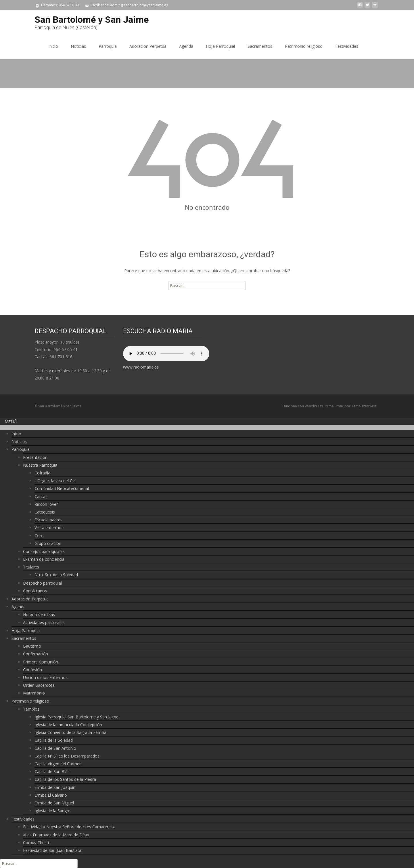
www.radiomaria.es (141, 367)
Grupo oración (48, 543)
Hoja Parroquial (220, 46)
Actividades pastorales (44, 622)
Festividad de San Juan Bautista (52, 850)
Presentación (35, 457)
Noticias (78, 46)
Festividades (347, 46)
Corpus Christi (36, 843)
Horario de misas (39, 614)
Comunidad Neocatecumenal (62, 488)
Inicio (53, 46)
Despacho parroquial (42, 583)
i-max (340, 406)
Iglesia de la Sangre (52, 811)
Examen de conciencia (44, 559)
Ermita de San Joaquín (55, 787)
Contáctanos (35, 591)
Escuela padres (48, 520)
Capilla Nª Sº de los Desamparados (67, 756)
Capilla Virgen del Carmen (58, 764)
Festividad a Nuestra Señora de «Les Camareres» (69, 827)
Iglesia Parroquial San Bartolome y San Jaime (76, 717)
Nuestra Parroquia (40, 465)
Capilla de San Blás (52, 771)
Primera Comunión (41, 662)
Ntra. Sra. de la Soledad (56, 575)
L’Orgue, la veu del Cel (55, 481)
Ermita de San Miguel (54, 803)
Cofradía (42, 473)
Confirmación (36, 654)
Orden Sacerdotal (39, 685)
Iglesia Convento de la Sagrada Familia (70, 732)
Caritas (41, 496)
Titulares (31, 567)
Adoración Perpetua (148, 46)
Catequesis (45, 512)
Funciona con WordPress (303, 406)
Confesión (32, 670)
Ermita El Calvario (51, 795)
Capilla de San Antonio (55, 748)
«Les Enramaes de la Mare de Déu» (56, 835)
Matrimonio (34, 693)
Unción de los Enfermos (45, 677)
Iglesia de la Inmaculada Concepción (68, 725)
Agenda (186, 46)
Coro (39, 536)
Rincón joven (47, 504)
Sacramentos (260, 46)
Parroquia (108, 46)
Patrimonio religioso (304, 46)
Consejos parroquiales (44, 551)
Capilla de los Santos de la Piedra (65, 779)
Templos (31, 709)
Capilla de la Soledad (54, 740)
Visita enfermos (49, 528)
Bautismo (32, 646)
